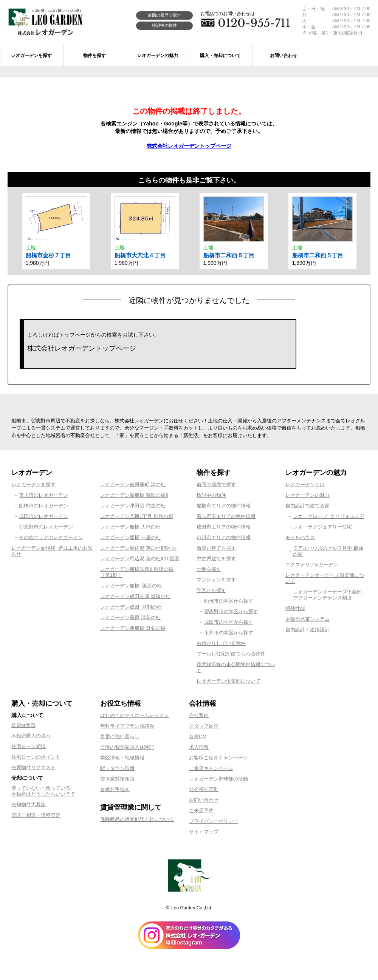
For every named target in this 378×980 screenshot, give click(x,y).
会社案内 (199, 715)
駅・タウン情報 (117, 768)
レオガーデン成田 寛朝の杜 (131, 607)
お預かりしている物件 (221, 643)
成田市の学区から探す (229, 622)
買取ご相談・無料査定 (36, 815)
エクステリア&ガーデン (312, 565)
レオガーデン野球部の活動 (218, 779)
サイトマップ (204, 832)
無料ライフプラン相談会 (127, 726)
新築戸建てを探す (216, 548)
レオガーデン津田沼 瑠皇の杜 (133, 506)
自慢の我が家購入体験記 (127, 747)
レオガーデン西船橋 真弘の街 (133, 628)
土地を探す (209, 569)
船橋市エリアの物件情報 (224, 506)
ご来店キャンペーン (211, 768)
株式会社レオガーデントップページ (189, 146)
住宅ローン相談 (29, 746)
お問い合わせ (204, 800)
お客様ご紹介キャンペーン (218, 758)
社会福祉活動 (204, 789)
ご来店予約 (201, 811)
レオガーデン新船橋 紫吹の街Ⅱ (134, 495)
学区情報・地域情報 (122, 758)
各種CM (198, 737)
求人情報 (199, 747)
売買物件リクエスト (33, 767)
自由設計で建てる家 (308, 506)
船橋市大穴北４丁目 (140, 255)
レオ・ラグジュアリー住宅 (322, 527)
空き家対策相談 (117, 779)
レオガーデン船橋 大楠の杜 (130, 527)
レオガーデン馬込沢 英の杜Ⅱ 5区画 (138, 548)
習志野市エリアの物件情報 (226, 516)
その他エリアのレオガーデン (51, 537)
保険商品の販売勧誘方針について (137, 819)
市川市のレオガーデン (43, 495)
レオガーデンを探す (33, 485)
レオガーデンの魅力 (308, 495)
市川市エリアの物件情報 (224, 537)
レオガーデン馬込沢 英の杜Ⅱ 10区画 (140, 559)
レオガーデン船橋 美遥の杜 (131, 586)
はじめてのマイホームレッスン (135, 715)
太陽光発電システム (308, 619)
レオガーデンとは (305, 485)
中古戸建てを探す (216, 559)
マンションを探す (216, 580)
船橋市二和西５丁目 (229, 255)
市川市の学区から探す (229, 633)
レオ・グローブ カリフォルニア (329, 516)
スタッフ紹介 (204, 726)
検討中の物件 (164, 25)
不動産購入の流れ (31, 736)
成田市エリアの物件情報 (224, 527)
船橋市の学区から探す (229, 601)
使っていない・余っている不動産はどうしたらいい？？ (43, 791)
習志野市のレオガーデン (46, 527)
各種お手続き (115, 789)
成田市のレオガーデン (43, 516)
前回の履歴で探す (164, 15)
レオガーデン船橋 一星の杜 (130, 537)
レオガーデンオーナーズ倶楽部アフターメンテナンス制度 (327, 595)
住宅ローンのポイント (36, 757)
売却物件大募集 (29, 805)
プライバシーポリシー (214, 821)
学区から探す (211, 590)
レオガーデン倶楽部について (229, 681)
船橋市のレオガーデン (43, 506)
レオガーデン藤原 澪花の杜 (130, 618)
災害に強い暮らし (120, 737)
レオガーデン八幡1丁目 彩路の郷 (137, 516)
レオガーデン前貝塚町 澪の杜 (133, 485)
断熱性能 (295, 608)
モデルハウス (300, 537)
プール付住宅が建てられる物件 (231, 654)
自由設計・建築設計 (308, 630)
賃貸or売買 (23, 725)
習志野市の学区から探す (231, 611)
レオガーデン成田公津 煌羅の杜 (135, 596)
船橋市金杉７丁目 (48, 255)
